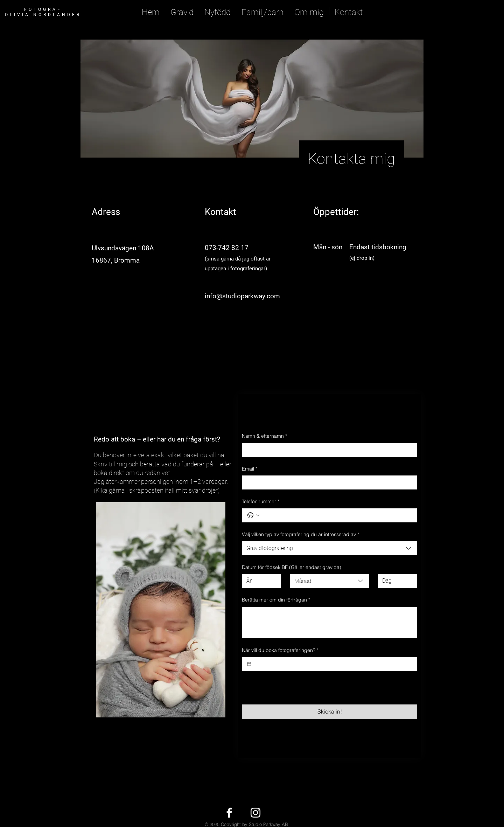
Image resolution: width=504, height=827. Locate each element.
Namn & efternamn (264, 436)
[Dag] (395, 581)
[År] (260, 581)
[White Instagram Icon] (255, 813)
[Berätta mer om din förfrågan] (330, 623)
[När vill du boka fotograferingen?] (249, 664)
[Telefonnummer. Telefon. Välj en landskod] (253, 515)
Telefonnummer (261, 502)
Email (250, 469)
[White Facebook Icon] (229, 813)
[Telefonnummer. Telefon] (337, 515)
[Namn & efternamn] (327, 450)
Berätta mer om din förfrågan (276, 600)
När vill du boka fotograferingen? (280, 651)
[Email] (327, 482)
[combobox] (330, 548)
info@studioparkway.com (242, 296)
